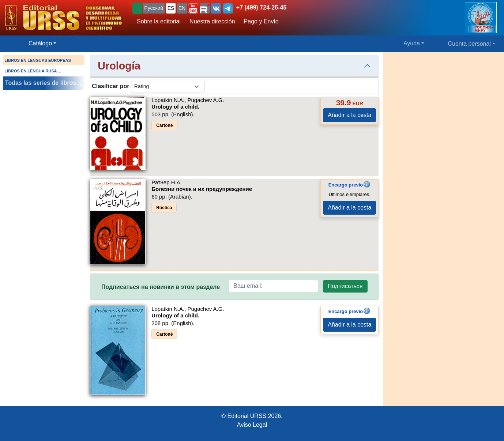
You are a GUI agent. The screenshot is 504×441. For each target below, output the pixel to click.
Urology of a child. (175, 107)
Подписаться (345, 286)
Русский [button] (154, 8)
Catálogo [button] (40, 43)
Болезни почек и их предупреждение (202, 189)
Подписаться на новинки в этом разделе (161, 287)
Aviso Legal (252, 425)
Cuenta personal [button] (469, 44)
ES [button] (171, 8)
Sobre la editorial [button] (159, 21)
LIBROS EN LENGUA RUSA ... (33, 71)
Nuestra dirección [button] (212, 21)
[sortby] (168, 86)
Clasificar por (110, 86)
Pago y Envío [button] (261, 21)
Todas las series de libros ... (44, 83)
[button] (193, 8)
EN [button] (182, 8)
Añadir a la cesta (349, 115)
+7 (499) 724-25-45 (261, 7)
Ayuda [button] (412, 43)
